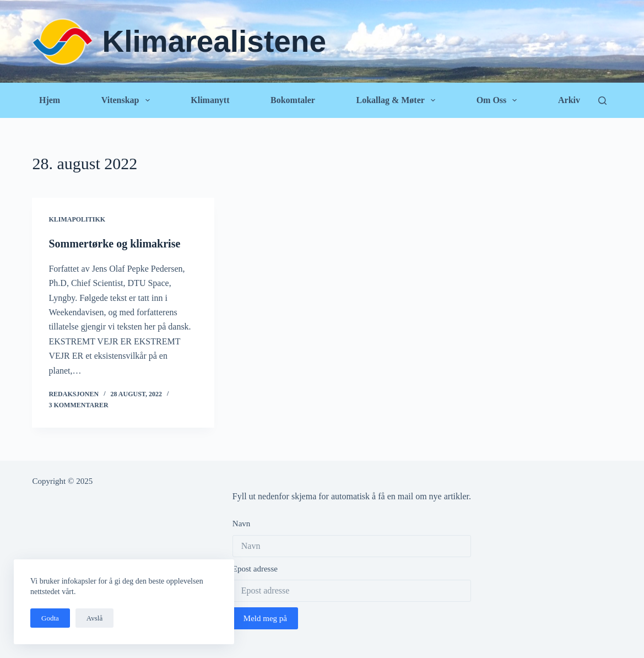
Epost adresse (255, 569)
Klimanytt (210, 100)
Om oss (499, 100)
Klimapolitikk (77, 219)
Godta (50, 618)
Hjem (50, 100)
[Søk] (602, 101)
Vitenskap (128, 100)
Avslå (94, 618)
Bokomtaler (293, 100)
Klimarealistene (214, 41)
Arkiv (569, 100)
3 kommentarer (78, 405)
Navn (242, 524)
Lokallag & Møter (398, 100)
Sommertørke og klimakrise (114, 244)
